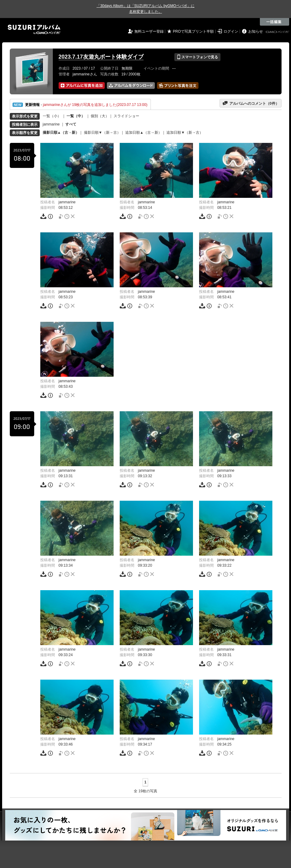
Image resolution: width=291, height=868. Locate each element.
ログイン (231, 31)
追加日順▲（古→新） (144, 133)
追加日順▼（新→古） (185, 133)
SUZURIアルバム (34, 29)
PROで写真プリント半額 (193, 31)
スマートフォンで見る (197, 57)
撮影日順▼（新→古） (102, 133)
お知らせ (256, 31)
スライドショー (126, 116)
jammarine (51, 124)
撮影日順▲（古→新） (61, 133)
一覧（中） (76, 116)
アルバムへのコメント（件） (251, 103)
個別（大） (100, 116)
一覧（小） (52, 116)
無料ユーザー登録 (149, 31)
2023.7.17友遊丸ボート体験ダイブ (101, 57)
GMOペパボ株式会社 (278, 32)
